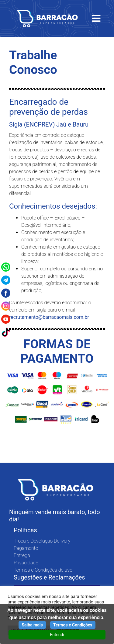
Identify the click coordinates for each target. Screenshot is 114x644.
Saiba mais (32, 625)
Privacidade (26, 563)
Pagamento (26, 548)
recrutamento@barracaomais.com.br (49, 317)
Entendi (57, 635)
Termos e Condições (73, 625)
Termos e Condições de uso (43, 570)
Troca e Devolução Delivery (42, 541)
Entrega (22, 555)
